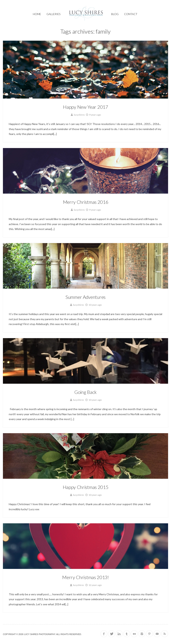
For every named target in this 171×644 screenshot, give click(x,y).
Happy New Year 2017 (85, 107)
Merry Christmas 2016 (86, 202)
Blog (115, 14)
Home (37, 14)
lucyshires (77, 115)
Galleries (53, 14)
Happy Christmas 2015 (86, 487)
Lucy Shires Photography (39, 634)
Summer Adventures (85, 297)
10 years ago (93, 305)
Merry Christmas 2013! (85, 577)
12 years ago (93, 585)
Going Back (85, 392)
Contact (131, 14)
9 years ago (93, 115)
